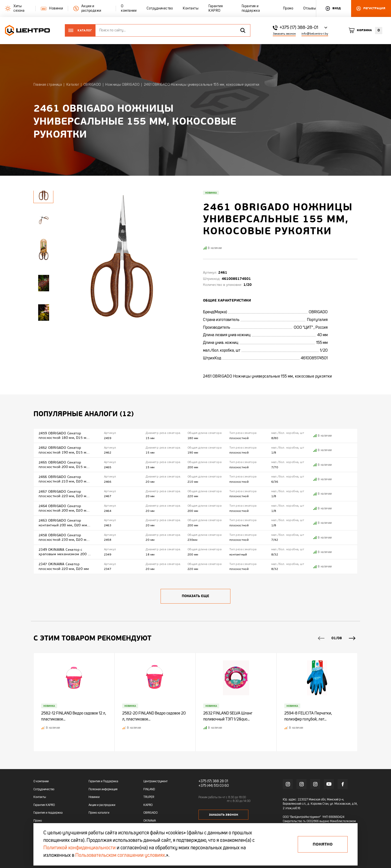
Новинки (94, 797)
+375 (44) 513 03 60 (214, 786)
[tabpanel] (43, 219)
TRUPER (149, 797)
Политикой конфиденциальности (80, 848)
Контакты (40, 797)
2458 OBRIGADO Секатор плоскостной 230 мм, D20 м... (64, 537)
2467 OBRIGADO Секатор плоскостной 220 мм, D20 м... (64, 494)
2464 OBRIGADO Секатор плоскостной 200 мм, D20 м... (64, 508)
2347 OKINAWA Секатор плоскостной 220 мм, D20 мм (64, 566)
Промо (38, 821)
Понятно (323, 844)
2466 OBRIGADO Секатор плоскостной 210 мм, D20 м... (64, 479)
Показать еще (195, 596)
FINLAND (149, 789)
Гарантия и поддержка (48, 813)
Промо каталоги (99, 813)
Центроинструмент (155, 782)
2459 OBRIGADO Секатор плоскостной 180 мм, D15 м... (64, 435)
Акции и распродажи (102, 805)
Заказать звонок (284, 34)
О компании (41, 782)
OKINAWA (150, 821)
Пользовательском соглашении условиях (120, 856)
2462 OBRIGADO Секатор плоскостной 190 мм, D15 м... (64, 450)
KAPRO (148, 805)
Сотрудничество (44, 789)
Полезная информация (103, 789)
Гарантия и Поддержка (103, 782)
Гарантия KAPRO (44, 805)
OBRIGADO (150, 813)
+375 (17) (205, 781)
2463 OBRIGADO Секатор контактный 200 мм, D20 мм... (64, 523)
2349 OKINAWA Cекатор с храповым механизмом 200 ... (65, 552)
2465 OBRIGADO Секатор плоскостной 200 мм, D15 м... (64, 465)
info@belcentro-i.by (315, 34)
